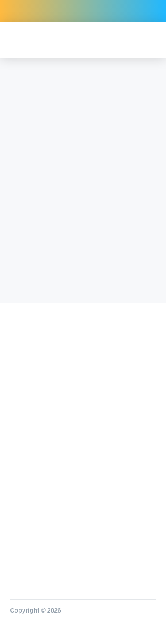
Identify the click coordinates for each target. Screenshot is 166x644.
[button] (148, 40)
